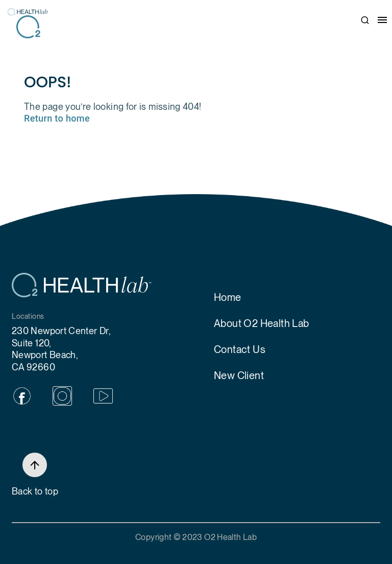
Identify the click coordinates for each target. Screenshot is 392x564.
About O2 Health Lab (262, 323)
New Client (239, 375)
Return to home (57, 118)
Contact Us (240, 349)
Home (228, 297)
